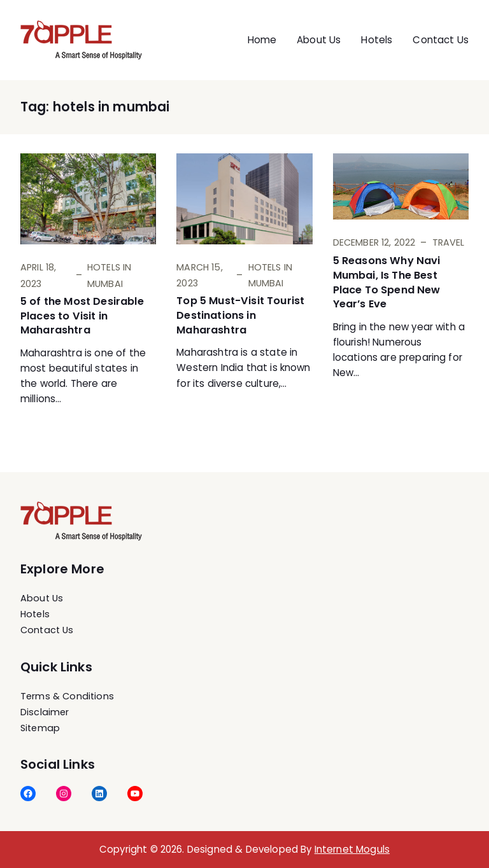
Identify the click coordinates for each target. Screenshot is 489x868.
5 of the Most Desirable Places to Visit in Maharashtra (82, 316)
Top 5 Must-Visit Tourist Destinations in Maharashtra (240, 315)
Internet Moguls (352, 849)
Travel (449, 242)
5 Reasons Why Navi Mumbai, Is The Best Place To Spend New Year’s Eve (387, 283)
